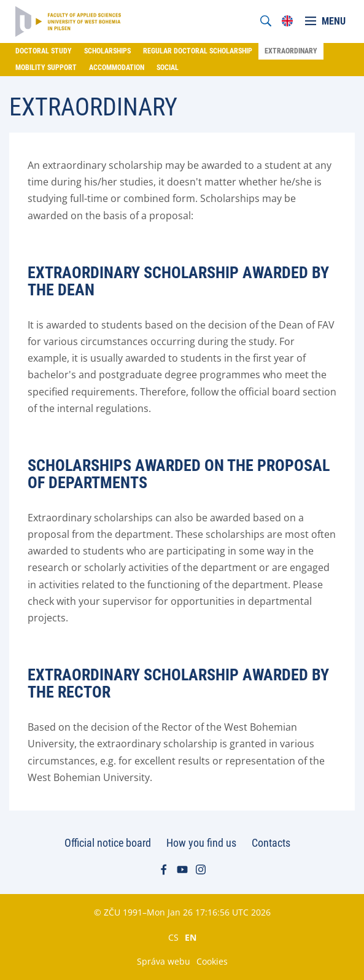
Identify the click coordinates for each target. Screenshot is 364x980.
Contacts (271, 843)
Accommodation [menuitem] (117, 68)
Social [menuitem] (168, 68)
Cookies (212, 961)
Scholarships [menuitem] (107, 51)
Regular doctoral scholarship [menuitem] (198, 51)
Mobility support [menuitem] (46, 68)
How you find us (201, 843)
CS (173, 937)
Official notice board (108, 843)
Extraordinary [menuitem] (291, 51)
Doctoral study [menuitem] (44, 51)
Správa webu (164, 961)
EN (191, 937)
